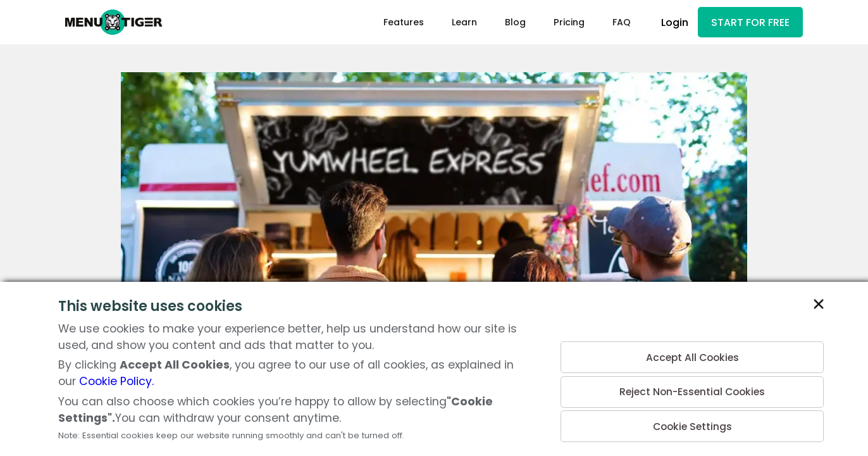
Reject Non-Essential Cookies (692, 389)
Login (670, 23)
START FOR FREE (748, 23)
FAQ (616, 23)
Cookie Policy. (116, 381)
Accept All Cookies (692, 352)
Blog (510, 23)
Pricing (563, 23)
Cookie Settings (692, 425)
